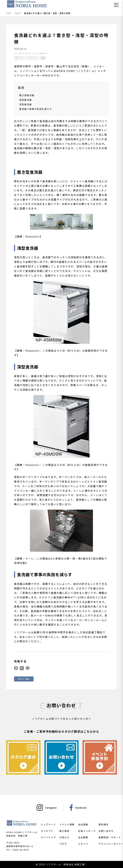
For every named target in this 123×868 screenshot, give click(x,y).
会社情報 (83, 824)
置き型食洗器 (27, 95)
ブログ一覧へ (24, 679)
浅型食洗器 (26, 100)
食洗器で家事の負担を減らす (36, 109)
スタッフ (83, 844)
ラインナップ (48, 837)
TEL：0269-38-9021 (18, 850)
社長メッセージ (87, 831)
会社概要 (83, 837)
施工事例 (64, 831)
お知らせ (64, 837)
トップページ (48, 824)
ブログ (18, 13)
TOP (9, 13)
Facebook (78, 808)
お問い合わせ (106, 831)
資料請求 (103, 824)
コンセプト (47, 831)
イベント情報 (67, 824)
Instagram (47, 808)
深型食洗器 (26, 104)
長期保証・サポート (110, 837)
